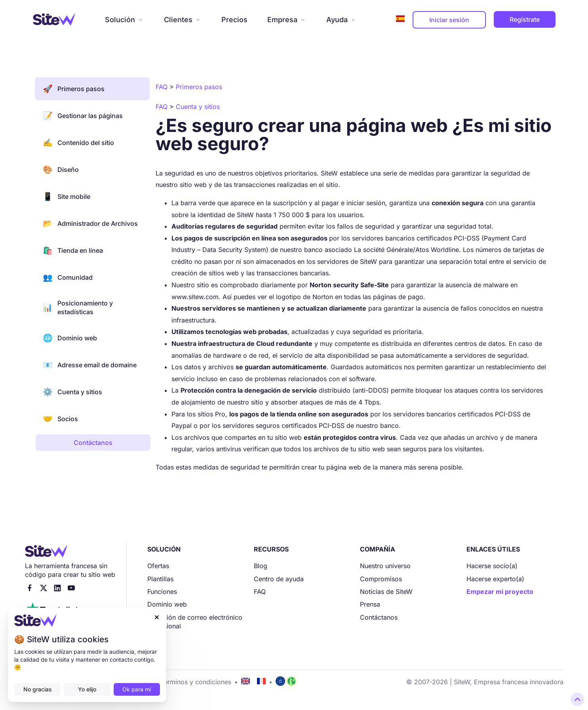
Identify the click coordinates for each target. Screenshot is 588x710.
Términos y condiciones (196, 682)
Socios (60, 419)
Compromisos (381, 579)
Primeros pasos (74, 89)
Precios (234, 20)
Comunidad (68, 277)
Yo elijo (87, 689)
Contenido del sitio (78, 143)
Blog (261, 566)
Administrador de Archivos (90, 223)
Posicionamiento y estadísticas (78, 307)
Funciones (162, 592)
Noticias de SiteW (386, 592)
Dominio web (70, 338)
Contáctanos (379, 617)
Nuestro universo (385, 566)
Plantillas (160, 579)
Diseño (61, 170)
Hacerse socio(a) (492, 566)
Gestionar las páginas (83, 116)
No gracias (37, 689)
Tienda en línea (73, 250)
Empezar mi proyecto (500, 592)
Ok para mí (137, 689)
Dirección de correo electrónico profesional (195, 622)
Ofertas (158, 566)
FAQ (260, 592)
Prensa (370, 604)
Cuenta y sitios (72, 392)
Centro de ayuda (279, 579)
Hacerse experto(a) (495, 579)
